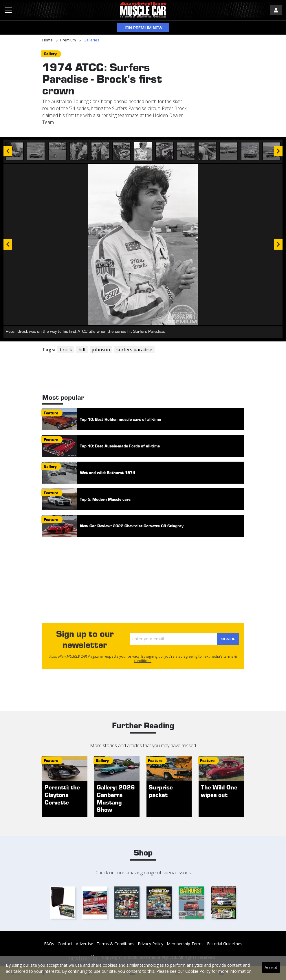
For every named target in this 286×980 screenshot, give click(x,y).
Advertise (85, 944)
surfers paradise (134, 350)
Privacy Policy (151, 944)
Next (278, 244)
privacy (134, 656)
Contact (65, 944)
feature (51, 413)
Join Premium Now (143, 28)
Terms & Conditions (115, 944)
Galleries (91, 40)
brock (66, 350)
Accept (271, 967)
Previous (8, 244)
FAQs (49, 944)
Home (47, 40)
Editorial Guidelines (225, 944)
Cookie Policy (198, 971)
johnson (101, 350)
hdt (82, 350)
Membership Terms (185, 944)
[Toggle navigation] (8, 10)
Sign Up (226, 639)
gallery (50, 54)
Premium (68, 40)
